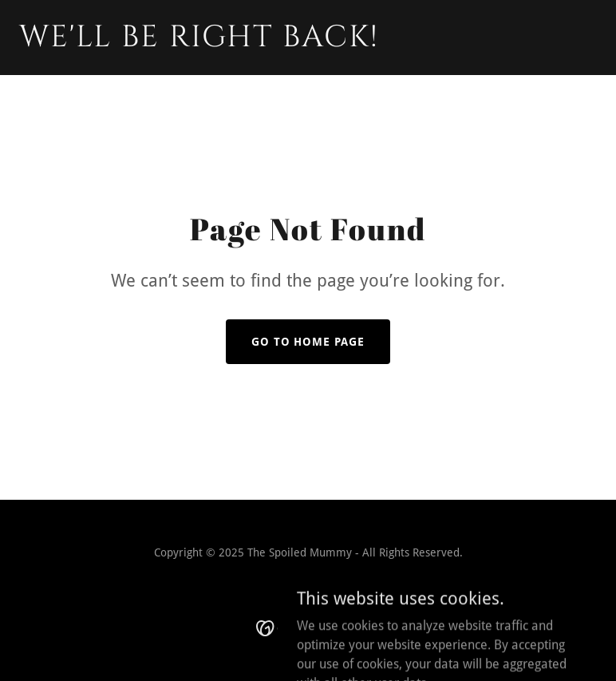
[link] (199, 42)
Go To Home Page (308, 342)
